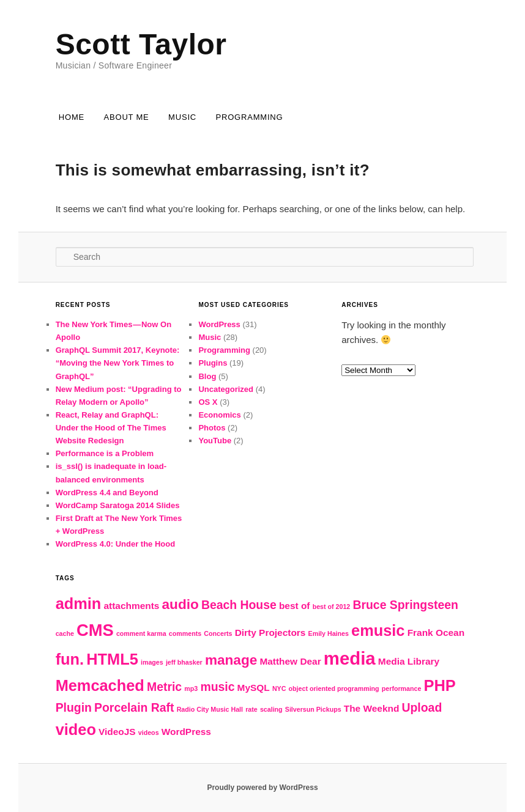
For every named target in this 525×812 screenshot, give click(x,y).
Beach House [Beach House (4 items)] (239, 605)
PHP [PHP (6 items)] (440, 685)
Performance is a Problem (105, 453)
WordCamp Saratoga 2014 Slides (118, 505)
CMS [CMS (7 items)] (95, 630)
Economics (219, 415)
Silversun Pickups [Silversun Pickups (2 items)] (313, 709)
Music (182, 117)
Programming (249, 117)
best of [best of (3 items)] (295, 606)
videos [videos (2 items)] (149, 733)
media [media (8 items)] (350, 658)
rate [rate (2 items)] (251, 709)
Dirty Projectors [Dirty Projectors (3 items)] (270, 633)
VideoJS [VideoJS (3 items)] (117, 732)
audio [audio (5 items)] (181, 604)
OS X (208, 402)
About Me (127, 117)
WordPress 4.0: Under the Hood (116, 544)
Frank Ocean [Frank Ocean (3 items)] (436, 633)
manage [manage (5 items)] (231, 660)
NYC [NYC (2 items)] (279, 688)
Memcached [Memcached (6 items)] (100, 685)
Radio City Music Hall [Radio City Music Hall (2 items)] (210, 709)
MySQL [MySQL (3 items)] (254, 688)
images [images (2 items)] (152, 662)
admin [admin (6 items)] (79, 603)
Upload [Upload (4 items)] (422, 707)
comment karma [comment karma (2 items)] (141, 633)
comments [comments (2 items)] (185, 633)
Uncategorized (226, 389)
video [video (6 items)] (76, 729)
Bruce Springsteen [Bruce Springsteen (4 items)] (405, 605)
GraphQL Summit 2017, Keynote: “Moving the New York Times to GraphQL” (118, 363)
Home (72, 117)
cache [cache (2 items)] (65, 633)
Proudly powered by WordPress (262, 788)
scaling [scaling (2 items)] (271, 709)
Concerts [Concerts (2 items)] (218, 633)
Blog (207, 376)
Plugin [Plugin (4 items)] (74, 707)
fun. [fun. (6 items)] (70, 659)
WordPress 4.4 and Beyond (107, 493)
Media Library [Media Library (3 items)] (409, 661)
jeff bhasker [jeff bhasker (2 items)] (184, 662)
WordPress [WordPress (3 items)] (186, 732)
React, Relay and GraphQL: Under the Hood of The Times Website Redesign (111, 428)
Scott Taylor (141, 44)
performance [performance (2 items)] (402, 688)
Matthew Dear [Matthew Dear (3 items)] (290, 661)
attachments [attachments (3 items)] (132, 606)
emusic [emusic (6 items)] (378, 630)
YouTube (215, 441)
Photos (212, 428)
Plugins (213, 363)
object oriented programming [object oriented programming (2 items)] (334, 688)
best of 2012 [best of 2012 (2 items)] (332, 607)
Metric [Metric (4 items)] (164, 687)
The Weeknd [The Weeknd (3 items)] (372, 708)
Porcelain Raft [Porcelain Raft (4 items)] (134, 707)
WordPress (219, 324)
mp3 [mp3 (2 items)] (191, 688)
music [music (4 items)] (217, 687)
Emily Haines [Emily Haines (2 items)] (329, 633)
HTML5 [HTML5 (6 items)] (112, 659)
